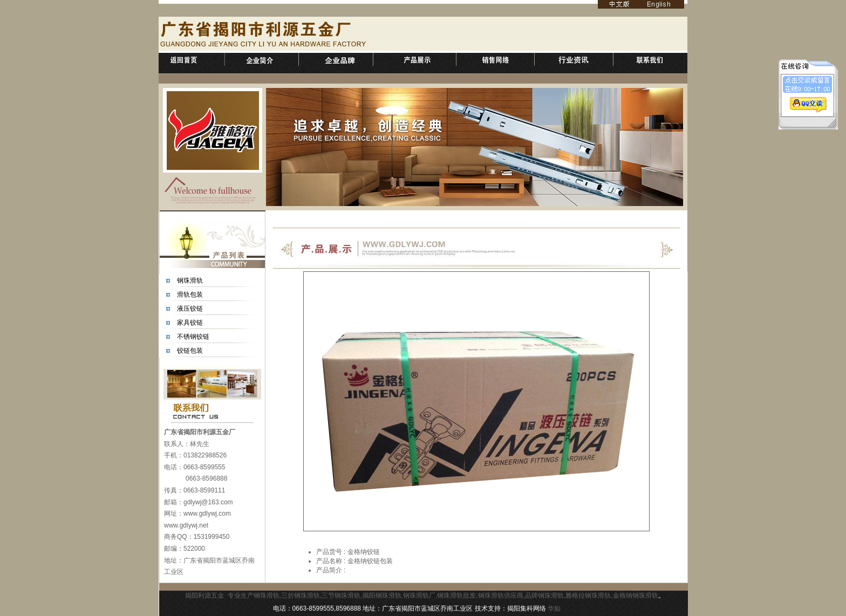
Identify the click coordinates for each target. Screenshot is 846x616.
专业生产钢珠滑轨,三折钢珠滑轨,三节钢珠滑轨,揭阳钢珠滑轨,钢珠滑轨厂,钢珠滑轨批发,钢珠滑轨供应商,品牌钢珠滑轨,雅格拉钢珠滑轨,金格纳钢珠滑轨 (443, 596)
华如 (554, 608)
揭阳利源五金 (204, 596)
